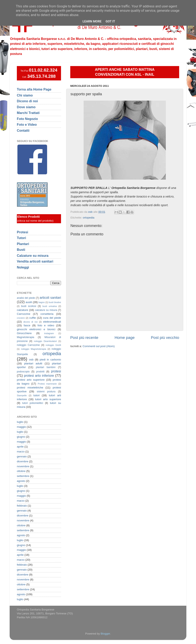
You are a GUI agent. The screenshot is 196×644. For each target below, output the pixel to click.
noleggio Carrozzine (28, 345)
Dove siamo (26, 107)
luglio (20, 422)
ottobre (21, 471)
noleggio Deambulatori (45, 341)
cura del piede (52, 318)
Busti (21, 250)
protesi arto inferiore (39, 375)
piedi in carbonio (50, 360)
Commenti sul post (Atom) (99, 346)
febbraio (22, 506)
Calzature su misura (33, 256)
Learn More (92, 21)
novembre (23, 466)
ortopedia (89, 218)
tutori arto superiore (48, 399)
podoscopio (23, 372)
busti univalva (50, 306)
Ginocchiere (24, 333)
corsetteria (47, 314)
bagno (42, 302)
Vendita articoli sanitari (35, 261)
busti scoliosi (29, 306)
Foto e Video (27, 124)
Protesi (22, 232)
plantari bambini (46, 367)
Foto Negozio (27, 119)
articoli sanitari (50, 298)
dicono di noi (31, 322)
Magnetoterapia (25, 337)
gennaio (22, 456)
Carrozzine (24, 314)
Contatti (23, 130)
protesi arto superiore (31, 380)
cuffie (33, 318)
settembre (23, 476)
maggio (21, 427)
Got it (110, 21)
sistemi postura (46, 392)
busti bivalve (55, 302)
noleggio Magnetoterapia (34, 349)
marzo (21, 452)
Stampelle (22, 395)
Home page (125, 338)
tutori (37, 395)
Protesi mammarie (47, 384)
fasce (27, 325)
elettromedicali (52, 322)
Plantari (23, 244)
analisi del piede (26, 298)
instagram (49, 333)
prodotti (40, 372)
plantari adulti (33, 363)
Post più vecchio (165, 338)
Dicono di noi (27, 101)
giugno (21, 437)
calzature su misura (46, 310)
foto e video (46, 325)
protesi (56, 371)
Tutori (21, 238)
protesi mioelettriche (30, 388)
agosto (21, 481)
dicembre (23, 461)
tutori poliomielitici (33, 403)
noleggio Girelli (53, 345)
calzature (22, 310)
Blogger (105, 634)
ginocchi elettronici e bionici (36, 329)
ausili (29, 302)
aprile (20, 447)
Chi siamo (25, 95)
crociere (21, 318)
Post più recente (84, 338)
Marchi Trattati (28, 113)
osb (31, 360)
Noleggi (23, 267)
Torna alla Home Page (34, 89)
